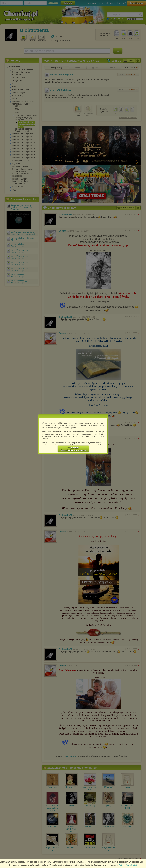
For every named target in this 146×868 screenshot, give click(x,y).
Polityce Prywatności (128, 865)
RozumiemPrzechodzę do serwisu (73, 449)
